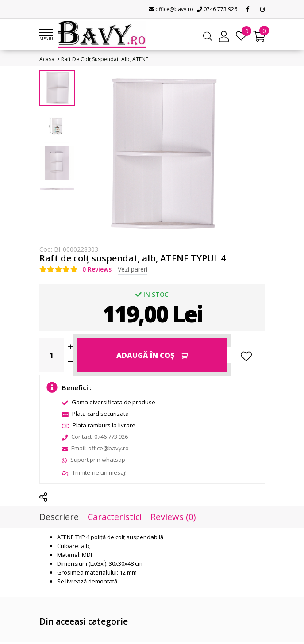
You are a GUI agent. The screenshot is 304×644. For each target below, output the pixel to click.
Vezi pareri (133, 269)
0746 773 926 (217, 9)
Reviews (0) (173, 517)
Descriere (59, 517)
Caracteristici (115, 517)
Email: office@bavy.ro (95, 448)
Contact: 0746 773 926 (95, 437)
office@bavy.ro (171, 9)
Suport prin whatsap (94, 460)
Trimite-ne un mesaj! (94, 472)
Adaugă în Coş (152, 355)
